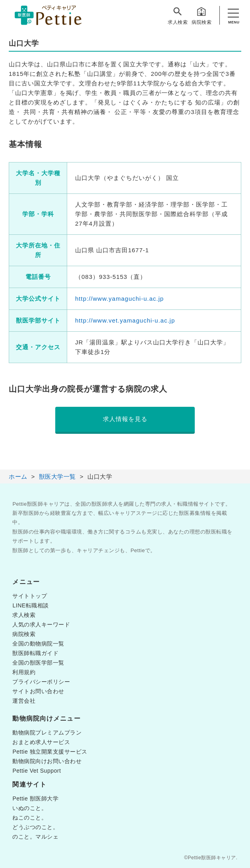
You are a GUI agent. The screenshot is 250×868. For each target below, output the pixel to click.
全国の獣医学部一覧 (38, 663)
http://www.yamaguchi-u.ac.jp (119, 299)
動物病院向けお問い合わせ (47, 761)
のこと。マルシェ (35, 837)
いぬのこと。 (30, 808)
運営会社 (24, 701)
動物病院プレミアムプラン (47, 733)
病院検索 (202, 15)
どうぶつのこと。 (35, 827)
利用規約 (24, 672)
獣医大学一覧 (57, 477)
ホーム (18, 477)
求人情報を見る (125, 419)
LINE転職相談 (30, 605)
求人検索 (178, 15)
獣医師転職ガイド (35, 653)
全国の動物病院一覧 (38, 644)
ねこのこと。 (30, 818)
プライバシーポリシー (41, 682)
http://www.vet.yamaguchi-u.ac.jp (125, 320)
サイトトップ (30, 596)
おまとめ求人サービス (41, 742)
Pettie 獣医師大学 (35, 798)
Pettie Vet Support (37, 771)
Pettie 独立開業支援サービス (50, 752)
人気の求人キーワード (41, 624)
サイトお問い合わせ (38, 691)
